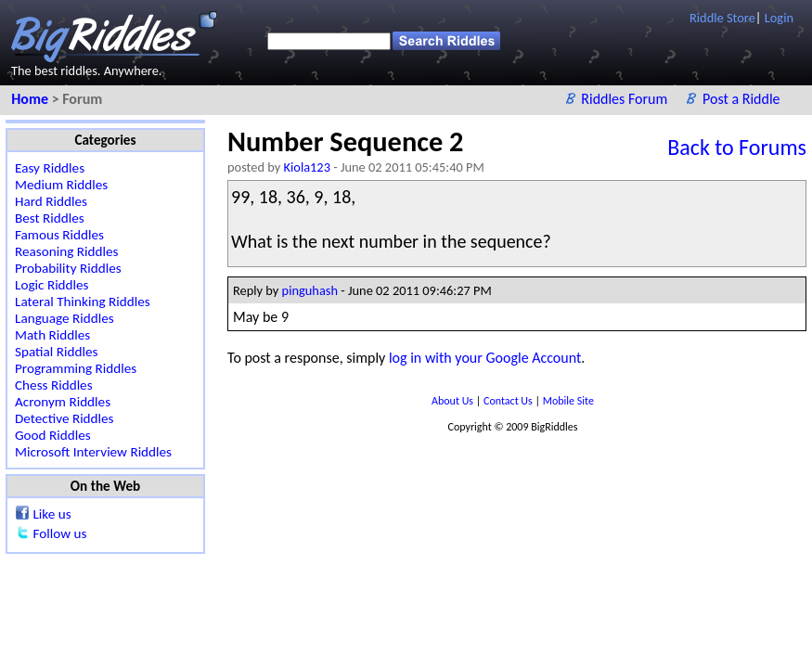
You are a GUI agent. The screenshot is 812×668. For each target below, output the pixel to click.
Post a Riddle (741, 99)
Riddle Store (722, 18)
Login (779, 18)
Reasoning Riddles (66, 251)
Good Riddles (53, 435)
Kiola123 (307, 167)
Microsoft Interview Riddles (93, 452)
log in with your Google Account (485, 358)
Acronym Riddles (63, 402)
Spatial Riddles (56, 352)
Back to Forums (737, 147)
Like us (52, 514)
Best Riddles (50, 218)
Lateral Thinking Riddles (83, 302)
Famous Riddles (59, 235)
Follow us (59, 533)
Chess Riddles (54, 385)
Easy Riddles (50, 168)
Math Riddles (52, 335)
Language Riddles (64, 318)
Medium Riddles (61, 185)
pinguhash (310, 290)
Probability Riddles (68, 268)
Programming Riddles (76, 368)
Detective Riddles (64, 418)
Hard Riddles (51, 201)
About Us (454, 401)
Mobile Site (568, 401)
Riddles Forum (626, 99)
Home (31, 99)
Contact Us (509, 401)
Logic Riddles (52, 285)
